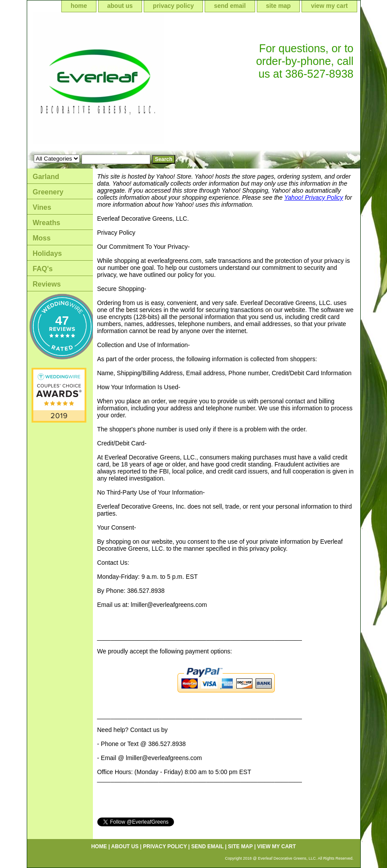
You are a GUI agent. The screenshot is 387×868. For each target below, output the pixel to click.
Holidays (48, 253)
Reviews (47, 284)
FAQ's (43, 269)
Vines (42, 207)
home (79, 6)
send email (230, 6)
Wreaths (47, 223)
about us (120, 6)
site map (279, 6)
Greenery (48, 192)
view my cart (329, 6)
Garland (46, 177)
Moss (42, 238)
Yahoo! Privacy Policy (314, 197)
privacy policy (173, 6)
